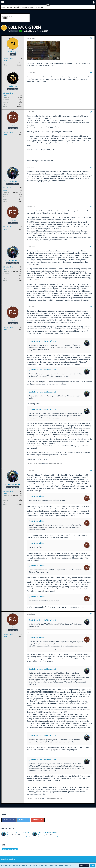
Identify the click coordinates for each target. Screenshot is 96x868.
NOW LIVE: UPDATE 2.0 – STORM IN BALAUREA (51, 833)
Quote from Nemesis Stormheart (42, 341)
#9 (91, 614)
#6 (91, 247)
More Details (84, 865)
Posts (5, 61)
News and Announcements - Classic (19, 837)
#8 (91, 471)
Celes (9, 835)
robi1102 (45, 464)
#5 (91, 207)
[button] (3, 2)
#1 (91, 38)
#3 (91, 112)
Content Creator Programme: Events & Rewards (20, 833)
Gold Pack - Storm (10, 849)
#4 (91, 168)
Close (92, 865)
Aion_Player (30, 31)
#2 (91, 73)
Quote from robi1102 (37, 496)
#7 (91, 307)
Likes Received (8, 58)
